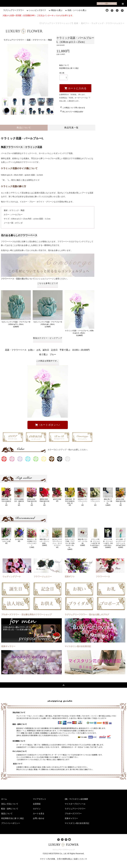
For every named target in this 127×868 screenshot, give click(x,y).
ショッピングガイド (36, 10)
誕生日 (46, 350)
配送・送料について (10, 809)
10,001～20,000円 (81, 350)
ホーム (4, 799)
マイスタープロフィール (75, 804)
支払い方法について (10, 804)
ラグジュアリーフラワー (14, 10)
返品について (64, 65)
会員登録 (37, 804)
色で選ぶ (43, 354)
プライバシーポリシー (11, 823)
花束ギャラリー (71, 818)
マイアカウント (40, 799)
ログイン (37, 809)
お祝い (31, 350)
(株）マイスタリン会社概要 (76, 799)
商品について (24, 128)
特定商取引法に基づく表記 (69, 68)
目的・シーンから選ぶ (75, 10)
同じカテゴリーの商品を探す (71, 112)
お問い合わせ (39, 818)
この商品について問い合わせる (72, 108)
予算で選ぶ (65, 350)
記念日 (54, 350)
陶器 (50, 40)
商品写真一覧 (71, 128)
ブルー (53, 354)
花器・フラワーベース (36, 40)
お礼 (39, 350)
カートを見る (39, 813)
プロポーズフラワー (73, 813)
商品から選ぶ (55, 10)
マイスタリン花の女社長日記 (77, 823)
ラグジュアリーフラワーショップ (64, 850)
